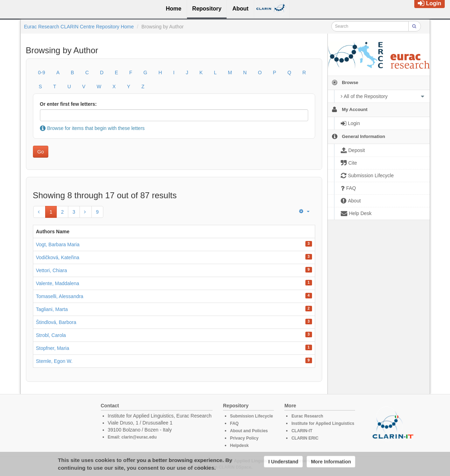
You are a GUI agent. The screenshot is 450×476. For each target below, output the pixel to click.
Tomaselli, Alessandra (60, 296)
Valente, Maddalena (58, 283)
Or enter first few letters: (68, 104)
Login (430, 3)
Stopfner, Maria (53, 348)
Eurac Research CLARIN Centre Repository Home (79, 27)
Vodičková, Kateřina (58, 257)
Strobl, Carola (51, 335)
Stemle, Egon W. (54, 361)
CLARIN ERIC (305, 438)
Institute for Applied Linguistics (323, 423)
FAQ (234, 423)
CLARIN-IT (302, 431)
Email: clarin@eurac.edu (132, 437)
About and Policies (249, 431)
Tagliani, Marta (52, 309)
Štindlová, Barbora (56, 322)
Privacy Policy (244, 438)
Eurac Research (307, 416)
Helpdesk (239, 446)
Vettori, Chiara (52, 270)
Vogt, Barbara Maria (58, 244)
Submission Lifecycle (252, 416)
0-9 (42, 73)
